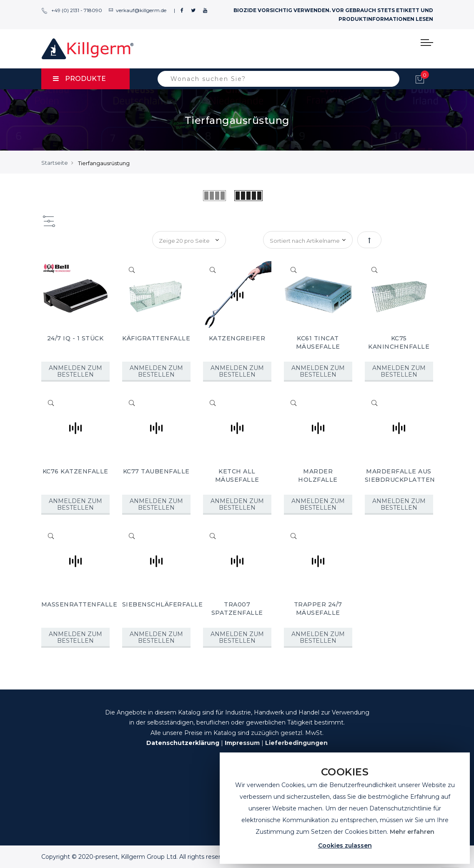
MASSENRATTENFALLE (79, 604)
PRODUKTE (79, 79)
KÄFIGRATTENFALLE (156, 338)
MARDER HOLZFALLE (318, 476)
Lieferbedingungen (296, 743)
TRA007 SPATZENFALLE (237, 609)
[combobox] (278, 79)
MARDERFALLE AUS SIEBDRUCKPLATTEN (400, 476)
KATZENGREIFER (237, 338)
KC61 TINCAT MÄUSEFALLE (318, 342)
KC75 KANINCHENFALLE (399, 342)
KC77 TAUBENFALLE (156, 471)
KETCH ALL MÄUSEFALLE (237, 476)
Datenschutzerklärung (183, 743)
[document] (345, 808)
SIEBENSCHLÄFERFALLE (163, 604)
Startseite (55, 163)
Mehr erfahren (412, 832)
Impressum (242, 743)
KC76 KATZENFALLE (75, 471)
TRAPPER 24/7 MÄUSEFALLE (318, 609)
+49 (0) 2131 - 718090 (72, 10)
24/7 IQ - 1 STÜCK (75, 338)
